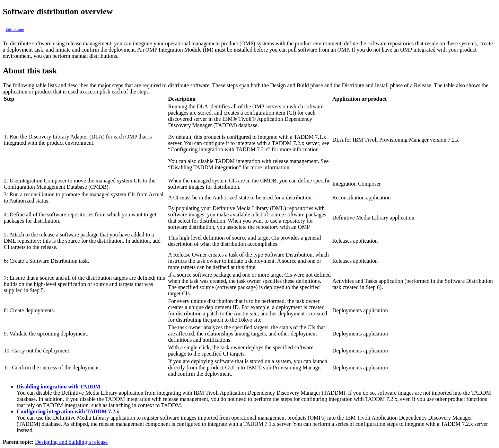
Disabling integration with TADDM (59, 387)
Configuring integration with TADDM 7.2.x (68, 411)
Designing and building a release (71, 442)
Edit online (15, 29)
